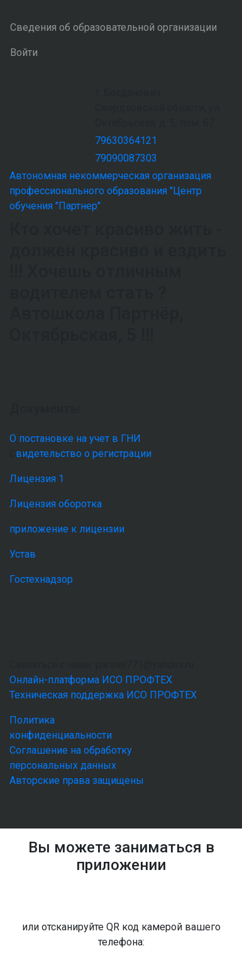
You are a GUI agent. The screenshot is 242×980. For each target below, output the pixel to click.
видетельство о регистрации (84, 454)
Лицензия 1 (37, 479)
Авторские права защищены (77, 780)
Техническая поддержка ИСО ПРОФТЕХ (103, 695)
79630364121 (126, 140)
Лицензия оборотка (56, 504)
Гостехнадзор (41, 579)
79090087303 (126, 158)
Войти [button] (24, 52)
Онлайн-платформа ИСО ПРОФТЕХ (91, 680)
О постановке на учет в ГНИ (75, 438)
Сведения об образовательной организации (113, 27)
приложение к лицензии (67, 529)
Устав (23, 554)
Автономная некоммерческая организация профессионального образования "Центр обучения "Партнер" (110, 191)
